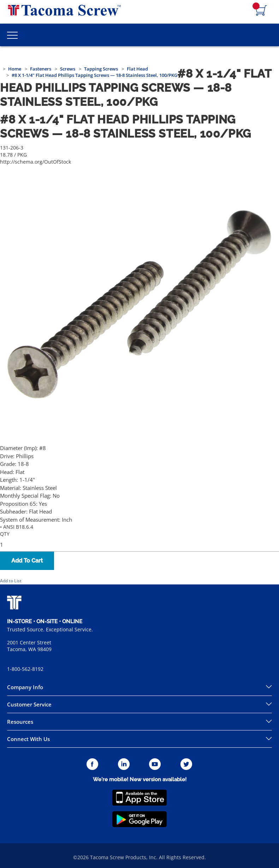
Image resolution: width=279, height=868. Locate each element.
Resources (20, 722)
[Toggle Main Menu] (12, 35)
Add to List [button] (11, 581)
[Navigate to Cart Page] (261, 11)
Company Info (25, 687)
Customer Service (29, 704)
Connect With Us (28, 739)
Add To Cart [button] (27, 561)
